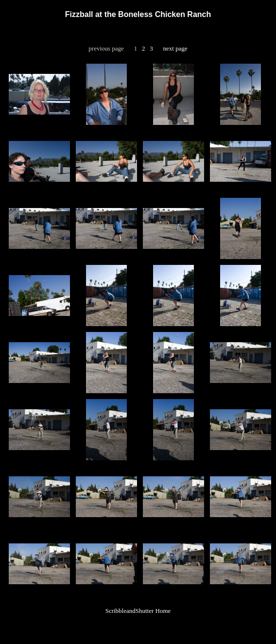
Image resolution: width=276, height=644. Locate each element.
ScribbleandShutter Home (138, 611)
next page (175, 48)
